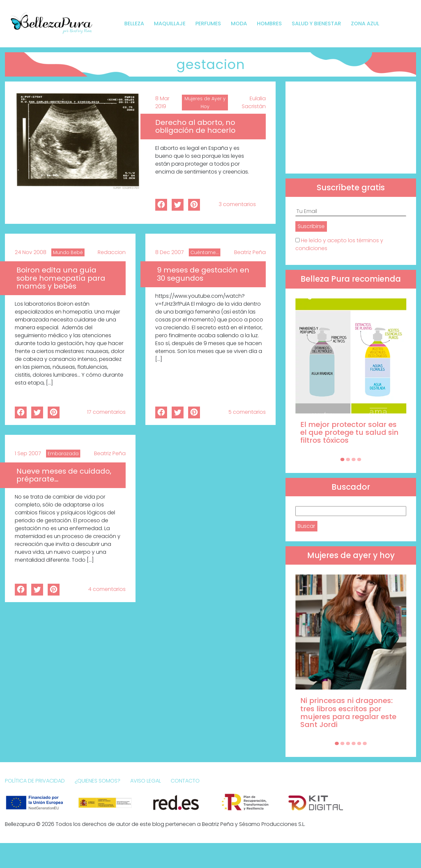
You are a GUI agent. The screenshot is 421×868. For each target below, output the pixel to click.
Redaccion (112, 252)
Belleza (134, 23)
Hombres (269, 23)
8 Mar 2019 (162, 102)
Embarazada (63, 454)
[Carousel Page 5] (359, 743)
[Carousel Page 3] (354, 459)
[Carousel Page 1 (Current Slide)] (342, 459)
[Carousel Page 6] (365, 743)
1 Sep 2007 (28, 453)
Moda (239, 23)
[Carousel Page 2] (348, 459)
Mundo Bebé (68, 252)
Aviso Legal (146, 781)
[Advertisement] (351, 128)
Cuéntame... (205, 252)
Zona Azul (365, 23)
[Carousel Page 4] (359, 459)
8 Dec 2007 (170, 252)
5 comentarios (247, 412)
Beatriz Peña (250, 252)
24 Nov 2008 (31, 252)
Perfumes (208, 23)
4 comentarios (107, 589)
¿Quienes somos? (98, 781)
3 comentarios (237, 204)
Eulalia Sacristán (254, 102)
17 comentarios (106, 412)
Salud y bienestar (316, 23)
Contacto (185, 781)
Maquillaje (170, 23)
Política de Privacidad (35, 781)
